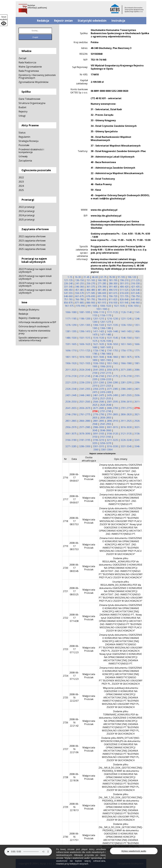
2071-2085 (126, 370)
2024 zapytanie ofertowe (32, 245)
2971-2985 (85, 427)
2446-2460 (85, 395)
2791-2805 (112, 414)
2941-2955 (106, 424)
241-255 (80, 283)
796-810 (102, 299)
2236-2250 (85, 382)
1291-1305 (85, 325)
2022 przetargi (27, 207)
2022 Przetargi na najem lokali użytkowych (35, 270)
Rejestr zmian (63, 21)
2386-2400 (126, 389)
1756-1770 (126, 351)
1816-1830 (85, 357)
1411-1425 (99, 331)
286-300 (113, 283)
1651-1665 (126, 344)
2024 (21, 186)
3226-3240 (126, 440)
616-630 (124, 293)
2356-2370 (99, 389)
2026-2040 (85, 370)
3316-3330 (112, 446)
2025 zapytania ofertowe (32, 249)
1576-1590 (106, 341)
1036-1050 (133, 306)
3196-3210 (99, 440)
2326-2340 (71, 389)
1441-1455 (126, 331)
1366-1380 (106, 328)
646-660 (68, 296)
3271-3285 (71, 446)
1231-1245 (126, 319)
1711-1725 (85, 351)
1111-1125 (112, 312)
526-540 (135, 290)
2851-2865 (71, 421)
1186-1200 (85, 319)
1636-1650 (112, 344)
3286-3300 (85, 446)
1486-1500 (71, 338)
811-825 (113, 299)
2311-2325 (106, 386)
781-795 (91, 299)
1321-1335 (112, 325)
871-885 (80, 303)
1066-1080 (71, 312)
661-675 (80, 296)
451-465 (80, 290)
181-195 (113, 280)
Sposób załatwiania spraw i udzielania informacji (33, 339)
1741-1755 (112, 351)
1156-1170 (106, 315)
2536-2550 (71, 402)
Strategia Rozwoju (29, 141)
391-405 (113, 287)
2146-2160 (99, 376)
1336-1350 (126, 325)
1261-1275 (106, 322)
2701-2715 (126, 408)
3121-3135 (126, 434)
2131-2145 (85, 376)
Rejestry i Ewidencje (29, 318)
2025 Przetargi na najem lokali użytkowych (35, 291)
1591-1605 (71, 344)
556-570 (80, 293)
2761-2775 (85, 414)
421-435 (135, 287)
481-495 (102, 290)
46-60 (95, 277)
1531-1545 (112, 338)
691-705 (102, 296)
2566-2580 (99, 402)
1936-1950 (99, 363)
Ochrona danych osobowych (34, 326)
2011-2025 (71, 370)
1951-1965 (112, 363)
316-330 (135, 283)
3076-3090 (85, 434)
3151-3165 (106, 437)
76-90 (112, 277)
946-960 (135, 303)
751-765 (68, 299)
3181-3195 (85, 440)
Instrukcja (118, 21)
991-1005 (92, 306)
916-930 (113, 303)
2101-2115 (106, 373)
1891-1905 (106, 360)
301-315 (124, 283)
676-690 (91, 296)
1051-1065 (102, 309)
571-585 (91, 293)
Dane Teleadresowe (29, 99)
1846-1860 (112, 357)
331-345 (68, 287)
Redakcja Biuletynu (29, 310)
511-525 (124, 290)
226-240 (68, 283)
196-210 (124, 280)
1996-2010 (106, 366)
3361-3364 (107, 450)
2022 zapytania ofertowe (32, 236)
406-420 (124, 287)
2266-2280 (112, 382)
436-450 (68, 290)
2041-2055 (99, 370)
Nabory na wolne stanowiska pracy (34, 332)
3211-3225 (112, 440)
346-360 (80, 287)
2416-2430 (106, 392)
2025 (21, 190)
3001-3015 (112, 427)
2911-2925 (126, 421)
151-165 (91, 280)
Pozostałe (24, 145)
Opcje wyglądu (4, 18)
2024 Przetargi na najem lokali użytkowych (35, 284)
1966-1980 (126, 363)
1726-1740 (99, 351)
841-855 (135, 299)
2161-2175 (112, 376)
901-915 (102, 303)
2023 (21, 182)
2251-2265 (99, 382)
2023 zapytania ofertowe (32, 241)
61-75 (103, 277)
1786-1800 (106, 354)
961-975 (69, 306)
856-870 (68, 303)
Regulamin (24, 137)
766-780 (80, 299)
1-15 (70, 277)
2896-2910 (112, 421)
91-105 (121, 277)
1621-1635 (99, 344)
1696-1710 (71, 351)
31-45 (86, 277)
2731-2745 (106, 411)
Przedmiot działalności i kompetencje (31, 151)
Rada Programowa (29, 71)
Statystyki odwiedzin (92, 21)
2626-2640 (106, 405)
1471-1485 (106, 335)
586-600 (102, 293)
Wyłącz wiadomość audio (134, 851)
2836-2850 (106, 418)
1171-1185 (71, 319)
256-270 (91, 283)
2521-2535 (106, 398)
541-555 (68, 293)
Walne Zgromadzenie (30, 67)
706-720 (113, 296)
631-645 (135, 293)
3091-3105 (99, 434)
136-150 (80, 280)
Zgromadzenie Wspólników (33, 82)
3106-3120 (112, 434)
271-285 (102, 283)
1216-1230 (112, 319)
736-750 (135, 296)
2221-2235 (71, 382)
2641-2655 (71, 408)
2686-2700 (112, 408)
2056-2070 (112, 370)
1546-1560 (126, 338)
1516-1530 (99, 338)
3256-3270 (106, 443)
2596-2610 (126, 402)
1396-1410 (85, 331)
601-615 (113, 293)
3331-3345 (126, 446)
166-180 (102, 280)
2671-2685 (99, 408)
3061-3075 (71, 434)
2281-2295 (126, 382)
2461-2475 (99, 395)
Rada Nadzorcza (27, 62)
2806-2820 (126, 414)
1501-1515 (85, 338)
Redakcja (43, 21)
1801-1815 (71, 357)
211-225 (135, 280)
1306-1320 (99, 325)
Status (22, 133)
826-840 (124, 299)
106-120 (132, 277)
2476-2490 (112, 395)
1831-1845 (99, 357)
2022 (21, 177)
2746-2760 (71, 414)
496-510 (113, 290)
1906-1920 (71, 363)
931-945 (124, 303)
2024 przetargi (27, 215)
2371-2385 (112, 389)
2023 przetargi (27, 211)
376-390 (102, 287)
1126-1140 (126, 312)
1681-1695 (106, 347)
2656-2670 (85, 408)
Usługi (22, 116)
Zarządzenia (25, 161)
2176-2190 (126, 376)
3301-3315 (99, 446)
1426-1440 (112, 331)
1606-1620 (85, 344)
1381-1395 (71, 331)
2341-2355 (85, 389)
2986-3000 (99, 427)
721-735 (124, 296)
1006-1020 (106, 306)
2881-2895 (99, 421)
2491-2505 (126, 395)
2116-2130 (71, 376)
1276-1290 (71, 325)
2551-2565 (85, 402)
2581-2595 (112, 402)
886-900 (91, 303)
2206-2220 (106, 379)
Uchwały (23, 156)
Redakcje (23, 314)
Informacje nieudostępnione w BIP (37, 322)
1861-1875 (126, 357)
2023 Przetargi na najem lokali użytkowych (35, 277)
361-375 (91, 287)
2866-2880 (85, 421)
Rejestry (23, 112)
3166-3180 (71, 440)
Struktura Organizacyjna (32, 103)
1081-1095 (85, 312)
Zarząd (22, 58)
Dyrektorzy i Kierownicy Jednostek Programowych (37, 76)
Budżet (22, 107)
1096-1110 (99, 312)
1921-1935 (85, 363)
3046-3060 (106, 430)
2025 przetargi (27, 220)
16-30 (78, 277)
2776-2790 (99, 414)
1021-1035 (119, 306)
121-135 (68, 280)
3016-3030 (126, 427)
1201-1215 (99, 319)
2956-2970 (71, 427)
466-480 (91, 290)
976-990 (81, 306)
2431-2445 (71, 395)
